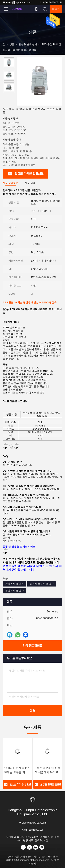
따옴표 (56, 9)
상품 (12, 44)
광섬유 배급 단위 (14, 584)
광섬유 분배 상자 (28, 44)
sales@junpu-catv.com (17, 2)
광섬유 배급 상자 (14, 590)
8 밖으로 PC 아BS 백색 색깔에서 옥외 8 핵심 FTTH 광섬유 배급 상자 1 (48, 771)
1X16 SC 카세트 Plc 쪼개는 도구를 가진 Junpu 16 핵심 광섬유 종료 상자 (17, 771)
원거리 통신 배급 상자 (42, 584)
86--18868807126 (51, 2)
